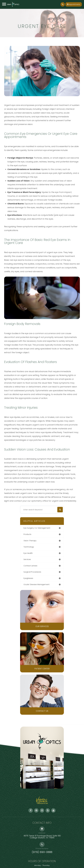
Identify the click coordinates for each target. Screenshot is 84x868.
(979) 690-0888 (42, 852)
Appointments (74, 4)
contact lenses (30, 566)
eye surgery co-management (37, 528)
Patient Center (42, 669)
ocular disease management (36, 584)
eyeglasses (28, 578)
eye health (28, 553)
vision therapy (30, 541)
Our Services (42, 626)
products (27, 534)
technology (29, 547)
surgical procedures (32, 572)
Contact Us (42, 711)
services (27, 559)
